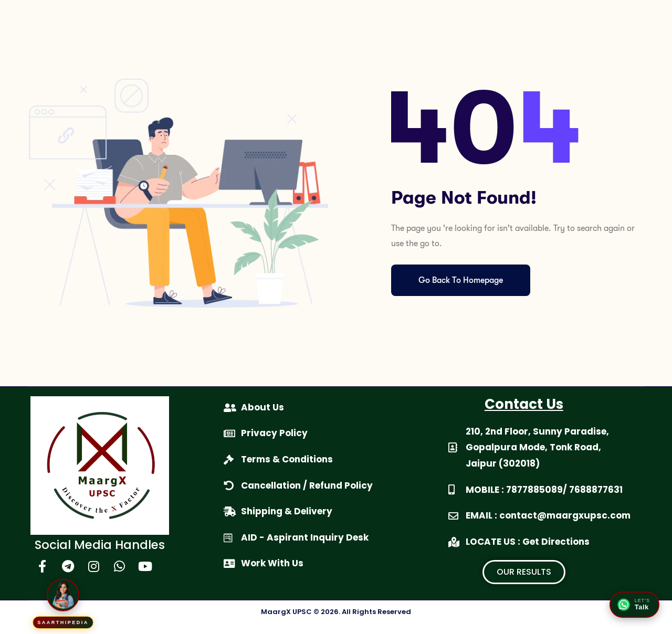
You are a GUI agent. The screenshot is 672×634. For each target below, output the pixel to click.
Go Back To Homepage (461, 280)
